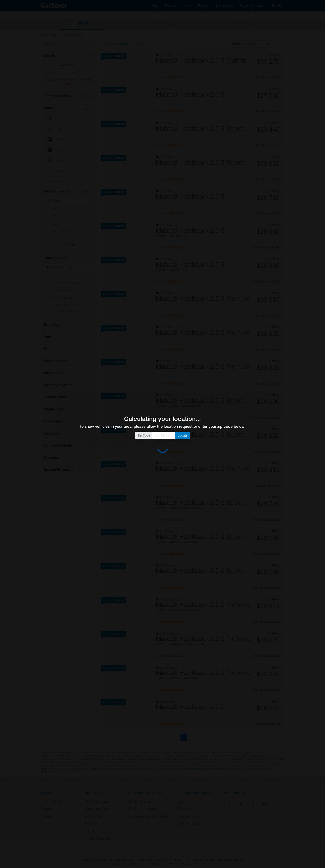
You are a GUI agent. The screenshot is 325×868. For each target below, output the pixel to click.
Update (182, 435)
